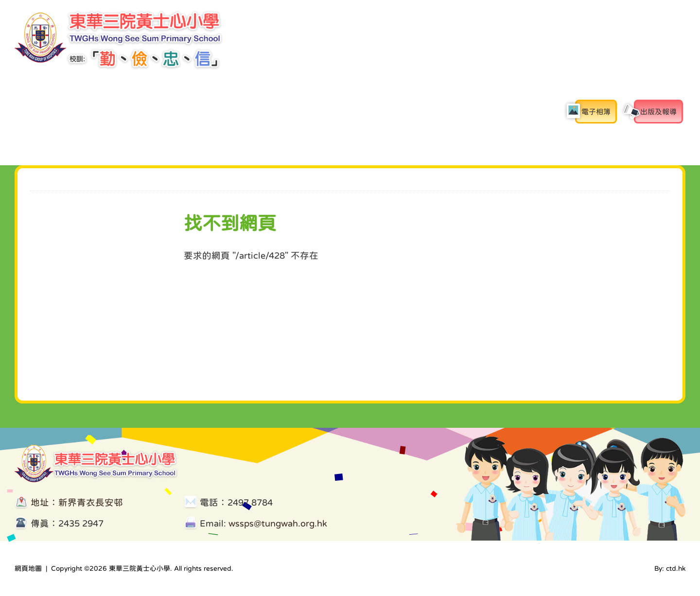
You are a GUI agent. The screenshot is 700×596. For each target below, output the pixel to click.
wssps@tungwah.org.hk (278, 523)
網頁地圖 (28, 568)
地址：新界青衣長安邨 (77, 502)
